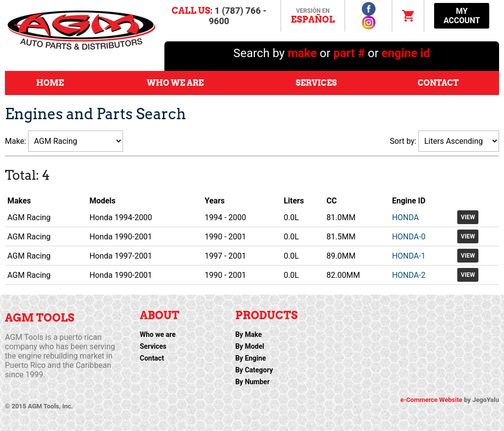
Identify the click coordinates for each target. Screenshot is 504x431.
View (468, 217)
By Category (254, 370)
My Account (462, 16)
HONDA (405, 217)
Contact (438, 83)
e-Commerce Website (432, 400)
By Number (252, 382)
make (303, 53)
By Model (250, 346)
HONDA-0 (409, 237)
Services (316, 83)
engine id (406, 53)
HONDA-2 (409, 275)
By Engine (251, 358)
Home (50, 83)
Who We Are (175, 83)
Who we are (158, 334)
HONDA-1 (409, 256)
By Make (249, 334)
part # (349, 53)
